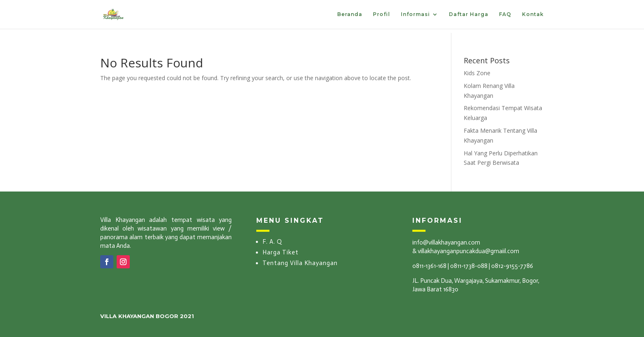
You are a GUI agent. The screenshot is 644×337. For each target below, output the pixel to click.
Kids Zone (477, 73)
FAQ (505, 14)
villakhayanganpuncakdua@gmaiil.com (468, 251)
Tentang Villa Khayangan (300, 263)
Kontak (533, 14)
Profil (382, 14)
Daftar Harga (469, 14)
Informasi (415, 14)
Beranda (350, 14)
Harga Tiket (281, 252)
